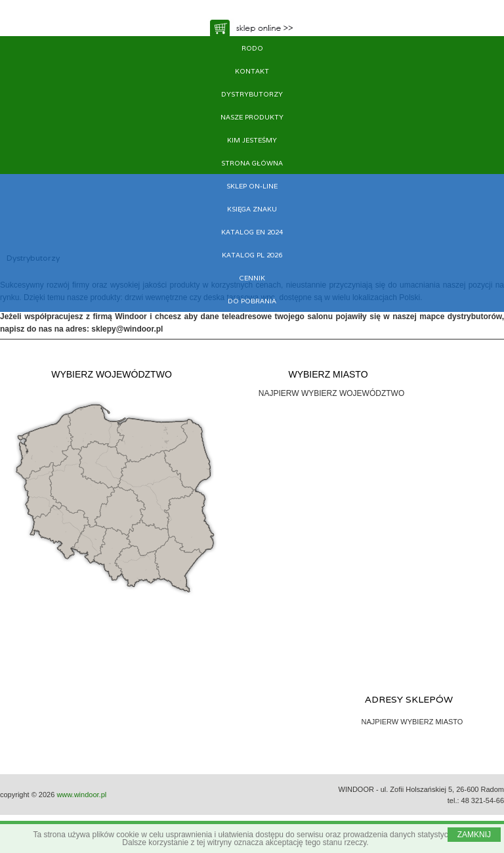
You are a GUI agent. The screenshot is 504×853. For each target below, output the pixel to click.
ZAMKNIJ (474, 835)
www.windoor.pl (81, 795)
